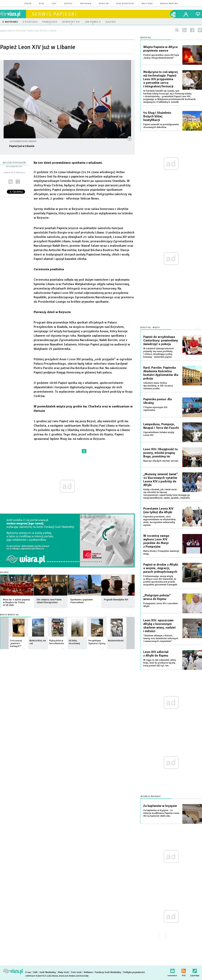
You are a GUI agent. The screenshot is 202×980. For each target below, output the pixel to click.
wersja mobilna (169, 4)
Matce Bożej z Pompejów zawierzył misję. (161, 552)
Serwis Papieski (54, 14)
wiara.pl (13, 14)
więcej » (29, 604)
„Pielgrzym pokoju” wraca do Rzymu (157, 597)
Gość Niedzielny (125, 4)
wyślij (11, 182)
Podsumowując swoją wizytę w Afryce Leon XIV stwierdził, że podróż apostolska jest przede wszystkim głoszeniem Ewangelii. (161, 580)
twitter (200, 30)
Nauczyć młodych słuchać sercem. (161, 461)
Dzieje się (145, 38)
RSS (184, 970)
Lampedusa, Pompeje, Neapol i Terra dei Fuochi (161, 426)
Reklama (88, 972)
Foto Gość (76, 972)
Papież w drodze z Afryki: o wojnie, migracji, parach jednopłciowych (161, 568)
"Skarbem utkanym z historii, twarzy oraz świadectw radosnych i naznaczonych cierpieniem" (161, 638)
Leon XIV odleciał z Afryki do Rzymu (156, 654)
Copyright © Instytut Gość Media (42, 976)
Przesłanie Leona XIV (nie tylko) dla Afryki (158, 510)
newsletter (172, 970)
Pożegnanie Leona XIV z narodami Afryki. (161, 605)
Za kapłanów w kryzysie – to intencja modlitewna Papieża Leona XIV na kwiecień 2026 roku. (161, 813)
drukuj (18, 182)
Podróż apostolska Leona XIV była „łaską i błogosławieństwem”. (161, 56)
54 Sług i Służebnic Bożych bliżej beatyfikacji (157, 116)
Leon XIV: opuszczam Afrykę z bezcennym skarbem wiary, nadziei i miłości (159, 626)
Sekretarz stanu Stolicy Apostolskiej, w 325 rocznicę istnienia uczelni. (158, 386)
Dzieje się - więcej (150, 328)
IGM (35, 972)
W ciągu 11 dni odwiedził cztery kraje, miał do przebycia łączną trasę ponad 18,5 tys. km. (160, 663)
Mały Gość (147, 4)
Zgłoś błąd (195, 970)
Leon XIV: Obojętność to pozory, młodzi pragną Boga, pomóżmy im (161, 453)
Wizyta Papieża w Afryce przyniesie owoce (161, 49)
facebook (192, 30)
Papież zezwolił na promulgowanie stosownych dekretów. (161, 126)
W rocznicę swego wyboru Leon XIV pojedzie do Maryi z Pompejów (156, 541)
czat (54, 4)
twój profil (186, 14)
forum (28, 4)
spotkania (86, 4)
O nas (28, 972)
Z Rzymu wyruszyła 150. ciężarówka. (156, 409)
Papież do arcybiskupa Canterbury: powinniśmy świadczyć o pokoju (161, 340)
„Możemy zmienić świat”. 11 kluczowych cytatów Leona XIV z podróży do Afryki (161, 480)
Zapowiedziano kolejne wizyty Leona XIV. (159, 434)
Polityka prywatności (134, 972)
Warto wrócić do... (10, 615)
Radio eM (104, 4)
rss (184, 30)
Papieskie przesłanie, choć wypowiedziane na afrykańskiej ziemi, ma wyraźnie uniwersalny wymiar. (159, 521)
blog (41, 4)
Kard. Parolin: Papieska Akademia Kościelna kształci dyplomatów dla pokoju (161, 373)
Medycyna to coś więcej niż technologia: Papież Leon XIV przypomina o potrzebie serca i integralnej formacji (161, 79)
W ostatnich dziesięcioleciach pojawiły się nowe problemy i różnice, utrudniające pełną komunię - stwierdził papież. (159, 353)
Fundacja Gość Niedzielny (108, 972)
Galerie (4, 572)
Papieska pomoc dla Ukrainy (158, 401)
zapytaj (68, 4)
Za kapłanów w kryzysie (160, 806)
